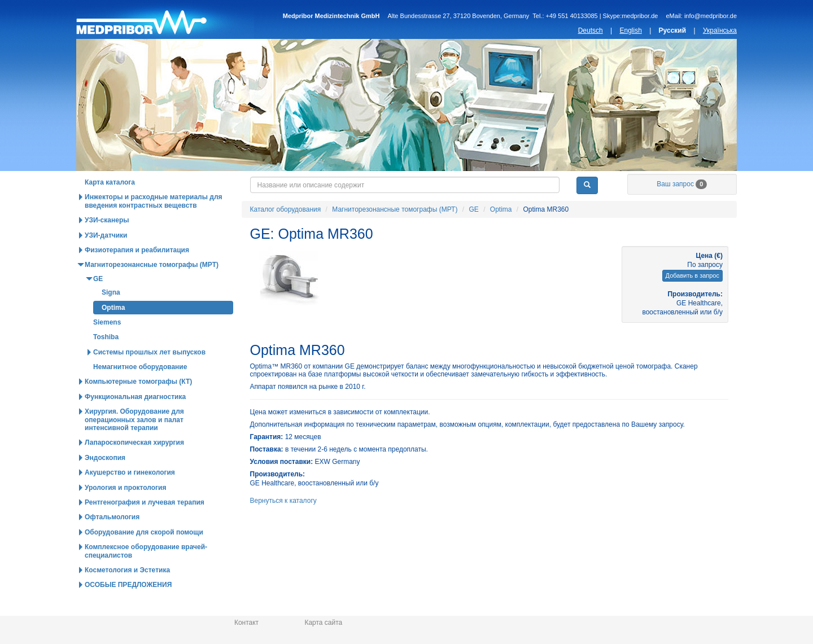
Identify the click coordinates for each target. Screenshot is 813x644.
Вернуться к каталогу (283, 524)
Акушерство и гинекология (130, 496)
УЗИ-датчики (106, 259)
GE (473, 233)
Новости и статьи (417, 183)
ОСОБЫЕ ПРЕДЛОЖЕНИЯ (128, 608)
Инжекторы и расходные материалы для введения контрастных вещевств (154, 225)
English (630, 30)
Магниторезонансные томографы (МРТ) (395, 233)
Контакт (246, 623)
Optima (501, 233)
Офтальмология (112, 541)
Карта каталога (110, 206)
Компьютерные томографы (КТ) (138, 405)
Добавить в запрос (692, 299)
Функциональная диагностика (135, 420)
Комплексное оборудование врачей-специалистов (146, 575)
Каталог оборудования (153, 183)
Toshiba (106, 361)
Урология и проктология (125, 511)
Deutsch (591, 30)
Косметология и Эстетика (127, 594)
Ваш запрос (682, 208)
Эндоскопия (105, 481)
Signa (111, 316)
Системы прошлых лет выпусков (149, 376)
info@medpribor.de (711, 16)
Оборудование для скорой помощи (144, 556)
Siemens (107, 346)
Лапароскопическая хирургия (134, 466)
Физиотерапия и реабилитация (137, 274)
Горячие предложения (285, 183)
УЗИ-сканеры (107, 244)
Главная (165, 19)
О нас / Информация (681, 183)
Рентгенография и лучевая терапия (145, 526)
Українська (720, 30)
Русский (673, 30)
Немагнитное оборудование (140, 391)
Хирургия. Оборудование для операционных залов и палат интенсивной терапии (134, 443)
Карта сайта (323, 623)
